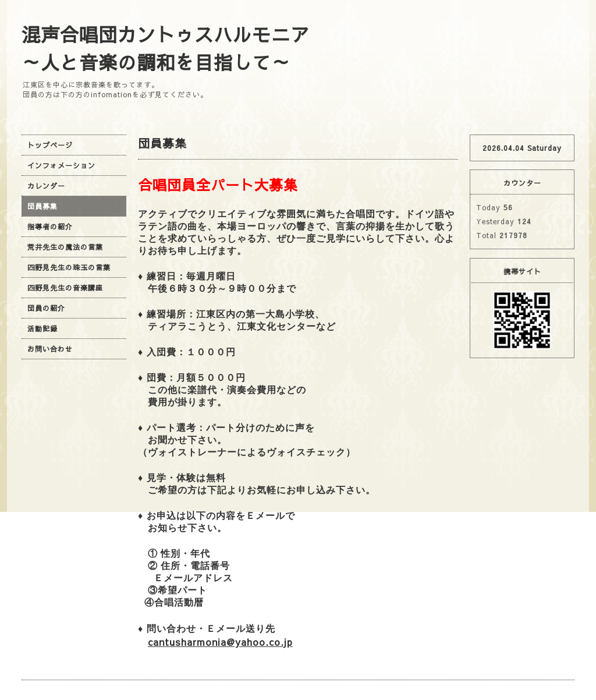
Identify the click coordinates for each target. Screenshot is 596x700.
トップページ (50, 145)
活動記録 (42, 328)
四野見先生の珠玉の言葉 (69, 267)
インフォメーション (61, 165)
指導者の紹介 (50, 227)
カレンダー (46, 186)
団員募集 (42, 206)
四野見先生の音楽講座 (65, 288)
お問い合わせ (50, 349)
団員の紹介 (46, 308)
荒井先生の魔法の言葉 (65, 247)
